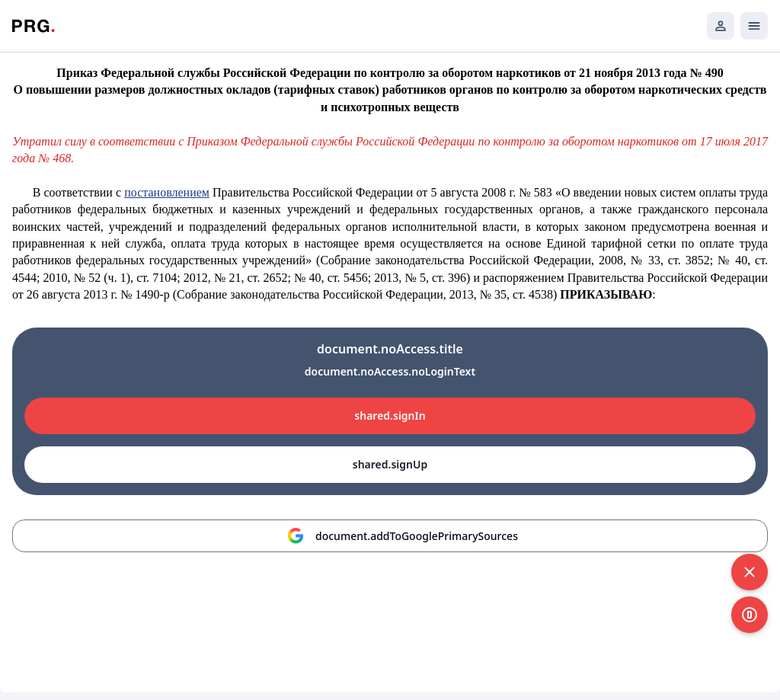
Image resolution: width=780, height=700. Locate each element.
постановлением (167, 192)
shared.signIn (390, 416)
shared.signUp (390, 464)
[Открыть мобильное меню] (754, 26)
